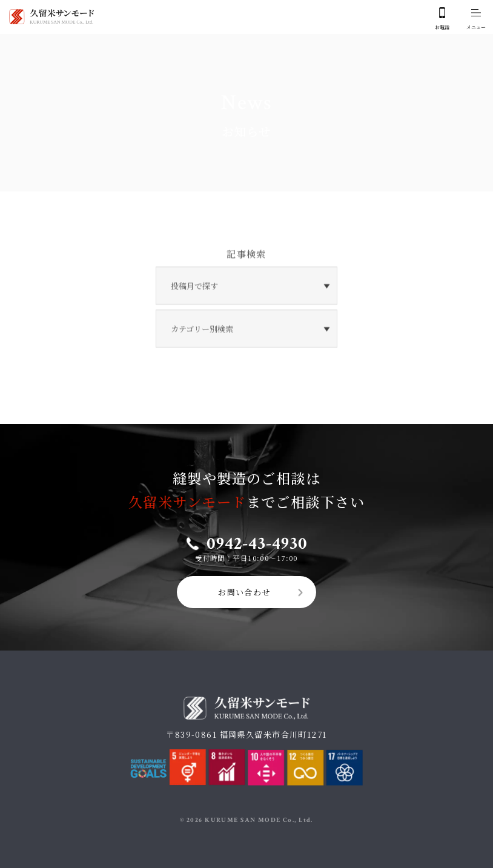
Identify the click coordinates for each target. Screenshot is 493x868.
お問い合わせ (244, 587)
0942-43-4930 (257, 538)
